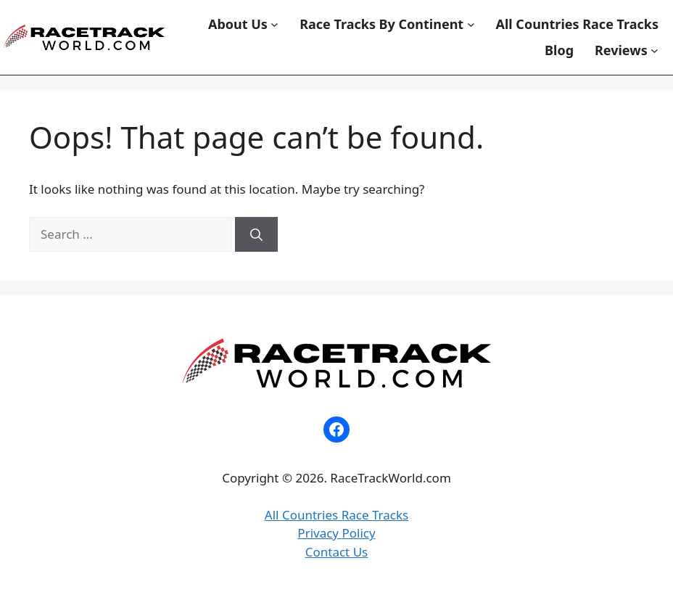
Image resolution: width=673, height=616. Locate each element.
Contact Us (337, 552)
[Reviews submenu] (655, 50)
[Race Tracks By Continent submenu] (471, 24)
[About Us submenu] (274, 24)
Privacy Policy (336, 533)
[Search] (256, 234)
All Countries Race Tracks (336, 515)
